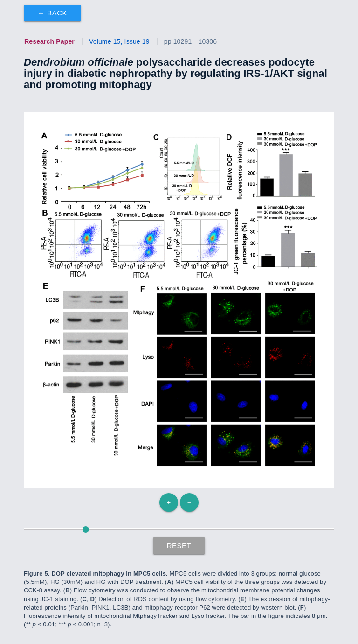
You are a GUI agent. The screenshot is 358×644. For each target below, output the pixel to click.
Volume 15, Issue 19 (119, 41)
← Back (52, 13)
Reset (179, 546)
